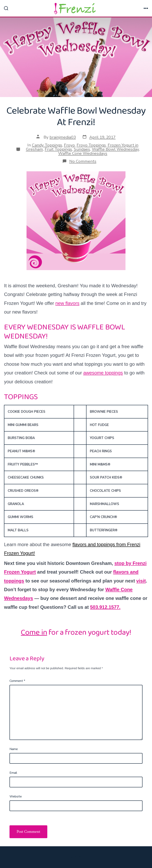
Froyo (69, 145)
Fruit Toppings (58, 149)
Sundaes (82, 149)
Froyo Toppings (91, 145)
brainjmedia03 (63, 137)
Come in (34, 632)
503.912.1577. (105, 607)
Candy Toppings (47, 145)
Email (13, 773)
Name (14, 749)
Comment (17, 681)
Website (16, 796)
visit (141, 581)
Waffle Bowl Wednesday (115, 149)
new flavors (67, 303)
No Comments (83, 161)
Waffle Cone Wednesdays (83, 153)
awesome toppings (103, 373)
